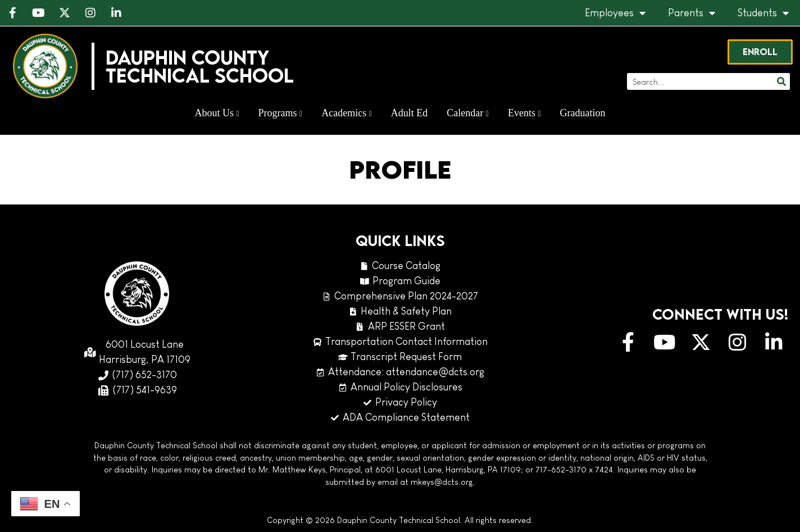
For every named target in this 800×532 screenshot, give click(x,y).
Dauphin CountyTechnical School (200, 66)
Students (763, 13)
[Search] (781, 81)
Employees (615, 13)
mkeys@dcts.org (442, 482)
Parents (692, 13)
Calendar (468, 113)
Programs (281, 113)
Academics (347, 113)
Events (524, 113)
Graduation (583, 113)
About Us (217, 113)
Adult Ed (410, 113)
